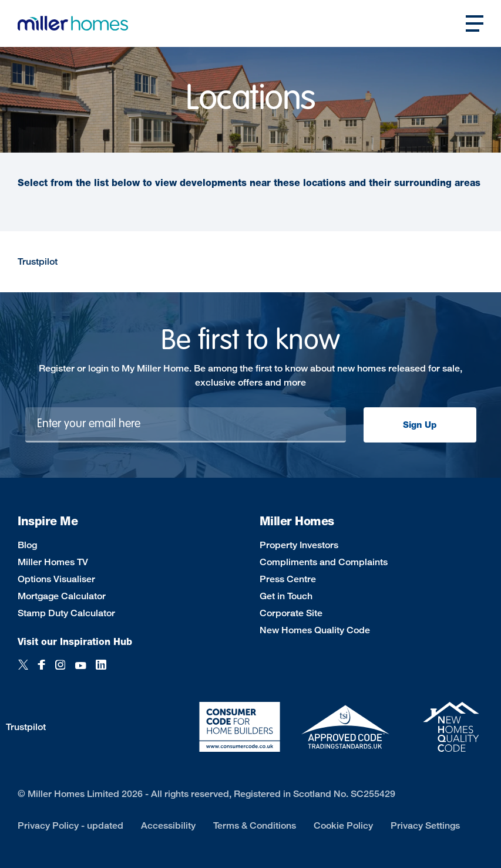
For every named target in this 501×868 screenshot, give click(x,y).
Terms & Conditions (255, 825)
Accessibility (168, 825)
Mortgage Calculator (62, 596)
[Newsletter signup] (186, 425)
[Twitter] (23, 671)
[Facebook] (42, 671)
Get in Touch (286, 596)
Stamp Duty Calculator (66, 613)
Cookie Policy (343, 825)
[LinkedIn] (101, 671)
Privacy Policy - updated (70, 825)
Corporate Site (291, 613)
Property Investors (299, 545)
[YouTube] (80, 671)
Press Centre (288, 579)
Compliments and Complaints (324, 562)
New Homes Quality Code (315, 630)
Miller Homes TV (53, 562)
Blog (27, 545)
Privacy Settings (425, 825)
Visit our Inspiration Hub (75, 642)
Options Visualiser (56, 579)
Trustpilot (38, 261)
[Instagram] (60, 671)
